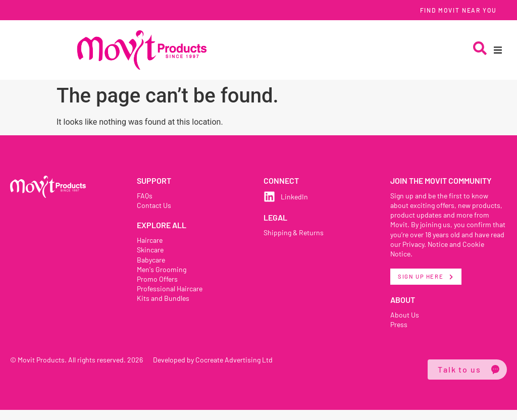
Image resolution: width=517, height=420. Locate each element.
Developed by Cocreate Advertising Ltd (215, 370)
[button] (498, 50)
